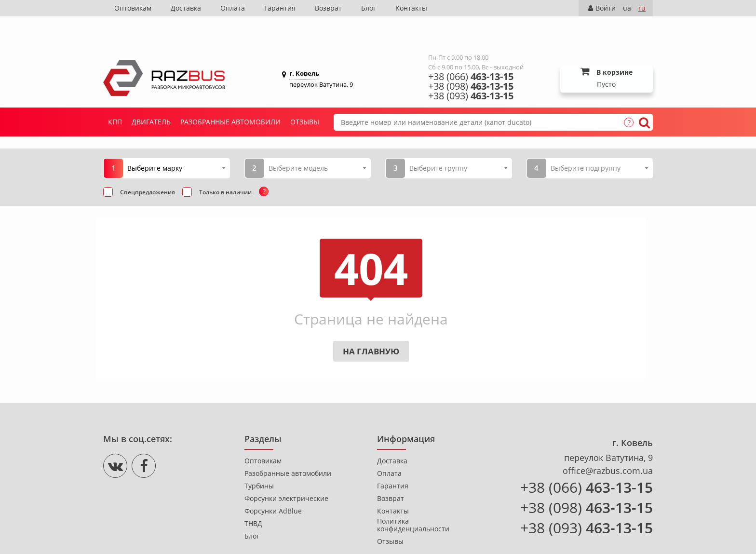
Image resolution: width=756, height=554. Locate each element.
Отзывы (305, 93)
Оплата (233, 8)
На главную (371, 322)
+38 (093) (471, 67)
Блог (369, 8)
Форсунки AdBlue (273, 482)
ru (642, 8)
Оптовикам (133, 8)
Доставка (186, 8)
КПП (115, 93)
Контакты (411, 8)
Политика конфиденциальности (413, 496)
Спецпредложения (148, 163)
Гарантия (280, 8)
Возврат (328, 8)
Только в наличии (225, 163)
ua (627, 8)
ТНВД (253, 495)
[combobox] (176, 139)
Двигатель (151, 93)
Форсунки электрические (286, 470)
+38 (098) (471, 57)
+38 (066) (471, 48)
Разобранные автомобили (230, 93)
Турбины (259, 457)
